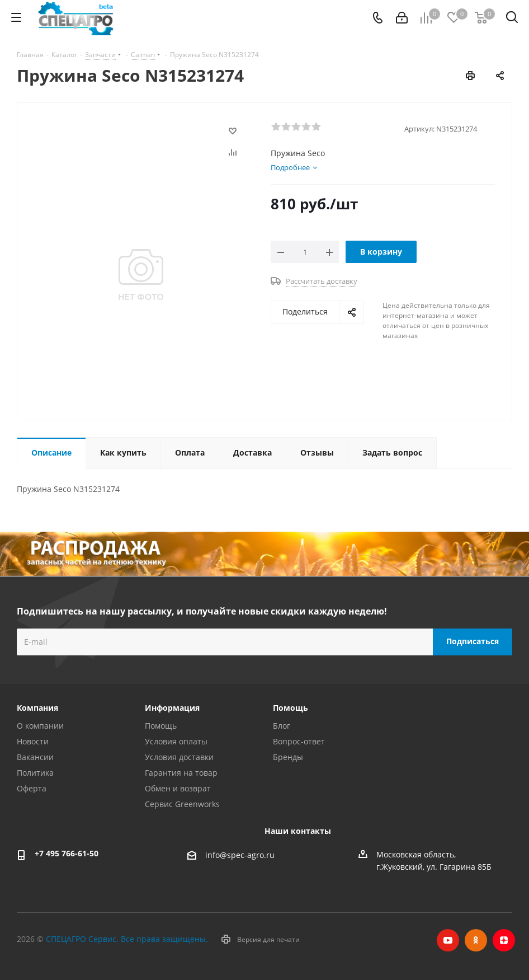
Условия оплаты (176, 741)
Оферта (32, 788)
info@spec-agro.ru (240, 855)
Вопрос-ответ (299, 741)
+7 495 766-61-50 (67, 853)
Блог (282, 726)
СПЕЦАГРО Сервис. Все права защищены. (127, 939)
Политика (35, 773)
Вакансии (35, 757)
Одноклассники (476, 940)
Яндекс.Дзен (504, 940)
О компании (40, 726)
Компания (37, 708)
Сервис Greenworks (182, 804)
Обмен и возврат (178, 788)
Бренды (288, 757)
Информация (172, 708)
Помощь (161, 726)
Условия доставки (179, 757)
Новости (33, 741)
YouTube (448, 940)
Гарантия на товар (181, 773)
